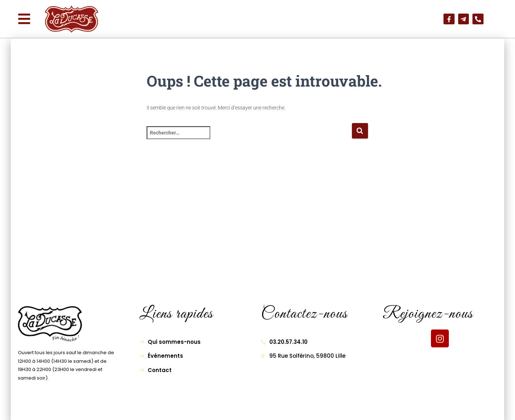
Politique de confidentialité (253, 408)
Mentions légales (184, 408)
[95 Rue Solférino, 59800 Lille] (257, 228)
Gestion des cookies (326, 408)
